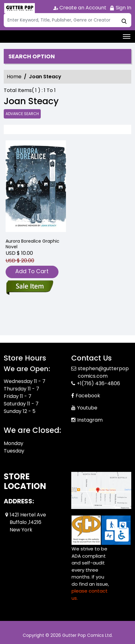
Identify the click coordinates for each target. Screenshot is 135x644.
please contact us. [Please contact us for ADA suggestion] (90, 594)
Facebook (88, 396)
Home (14, 77)
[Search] (67, 20)
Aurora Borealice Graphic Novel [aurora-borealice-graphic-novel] (33, 244)
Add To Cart (32, 271)
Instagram (90, 420)
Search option (32, 56)
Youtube (87, 408)
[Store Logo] (19, 8)
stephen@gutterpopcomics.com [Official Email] (103, 372)
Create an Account (80, 8)
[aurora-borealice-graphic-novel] (36, 187)
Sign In (120, 8)
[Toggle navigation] (127, 36)
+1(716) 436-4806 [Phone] (98, 383)
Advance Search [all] (22, 114)
